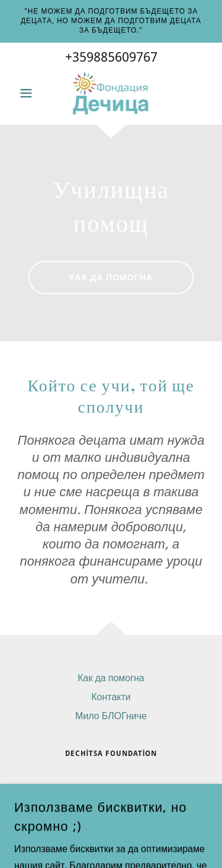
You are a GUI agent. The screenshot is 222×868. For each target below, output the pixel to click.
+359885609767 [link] (111, 57)
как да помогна (111, 277)
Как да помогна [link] (111, 678)
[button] (29, 93)
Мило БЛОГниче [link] (111, 716)
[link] (111, 93)
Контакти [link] (111, 697)
